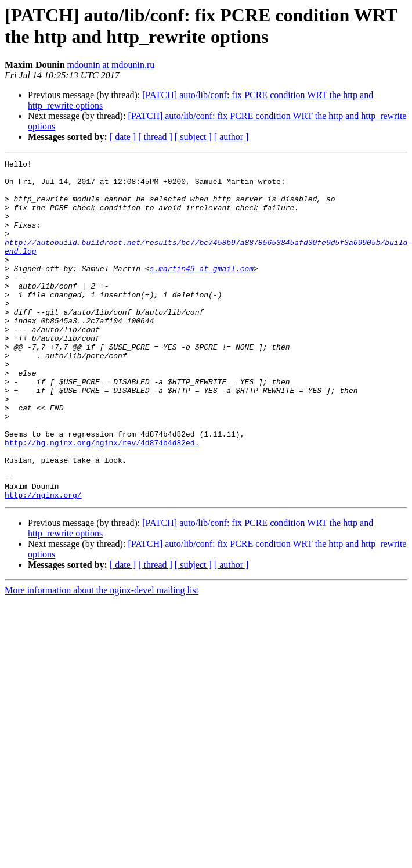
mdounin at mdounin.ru (111, 65)
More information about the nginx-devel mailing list (102, 658)
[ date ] (123, 137)
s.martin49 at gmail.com (202, 291)
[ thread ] (155, 137)
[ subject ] (193, 137)
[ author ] (232, 137)
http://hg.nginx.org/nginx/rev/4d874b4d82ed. (102, 500)
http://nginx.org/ (43, 563)
